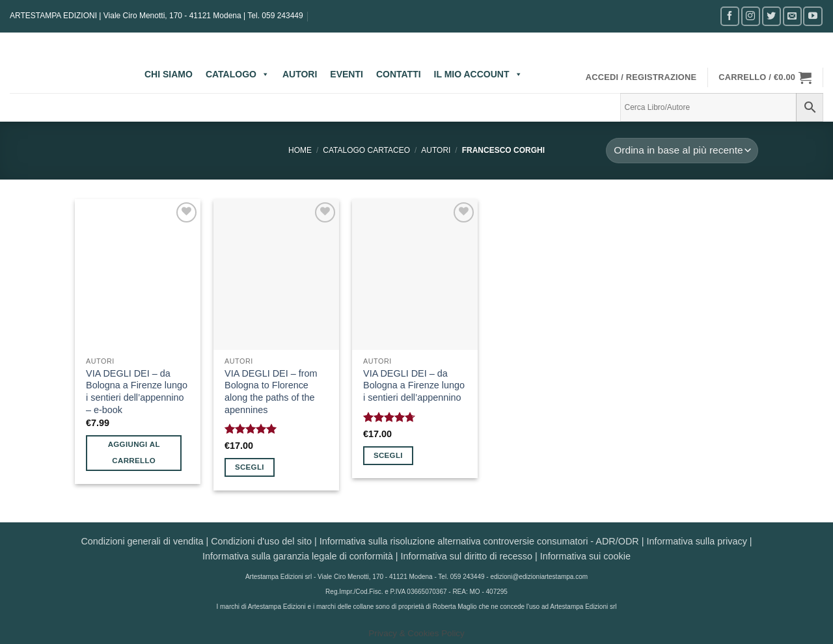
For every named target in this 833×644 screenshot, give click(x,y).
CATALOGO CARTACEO (366, 150)
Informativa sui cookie (585, 556)
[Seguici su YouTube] (813, 16)
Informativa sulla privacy (696, 541)
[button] (641, 77)
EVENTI (347, 74)
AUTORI (300, 74)
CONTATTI (399, 74)
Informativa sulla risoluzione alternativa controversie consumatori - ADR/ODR (479, 541)
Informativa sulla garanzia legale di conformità (298, 556)
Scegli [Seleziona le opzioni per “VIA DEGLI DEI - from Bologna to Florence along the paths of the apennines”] (250, 467)
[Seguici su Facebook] (730, 16)
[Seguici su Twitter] (772, 16)
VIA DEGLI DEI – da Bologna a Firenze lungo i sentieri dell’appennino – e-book (137, 392)
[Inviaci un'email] (792, 16)
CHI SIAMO (169, 74)
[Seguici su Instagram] (751, 16)
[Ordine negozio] (682, 151)
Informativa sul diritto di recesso (467, 556)
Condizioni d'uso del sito (261, 541)
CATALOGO (238, 74)
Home (300, 150)
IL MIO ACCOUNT (478, 74)
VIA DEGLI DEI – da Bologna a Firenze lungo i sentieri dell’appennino (414, 385)
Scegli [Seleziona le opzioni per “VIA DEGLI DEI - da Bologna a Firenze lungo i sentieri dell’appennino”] (388, 455)
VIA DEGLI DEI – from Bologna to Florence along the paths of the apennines (271, 392)
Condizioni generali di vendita (142, 541)
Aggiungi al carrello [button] (134, 452)
